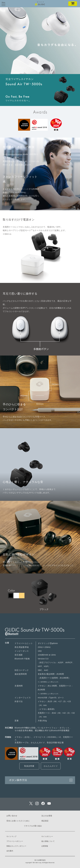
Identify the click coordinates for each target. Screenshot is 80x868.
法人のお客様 (47, 816)
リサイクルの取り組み (33, 826)
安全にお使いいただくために (18, 821)
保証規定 (45, 821)
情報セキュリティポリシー (16, 846)
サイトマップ (11, 836)
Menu (3, 3)
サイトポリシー (47, 836)
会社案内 (10, 851)
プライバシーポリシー (15, 841)
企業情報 (45, 846)
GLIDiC (40, 3)
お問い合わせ (12, 816)
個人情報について (48, 841)
